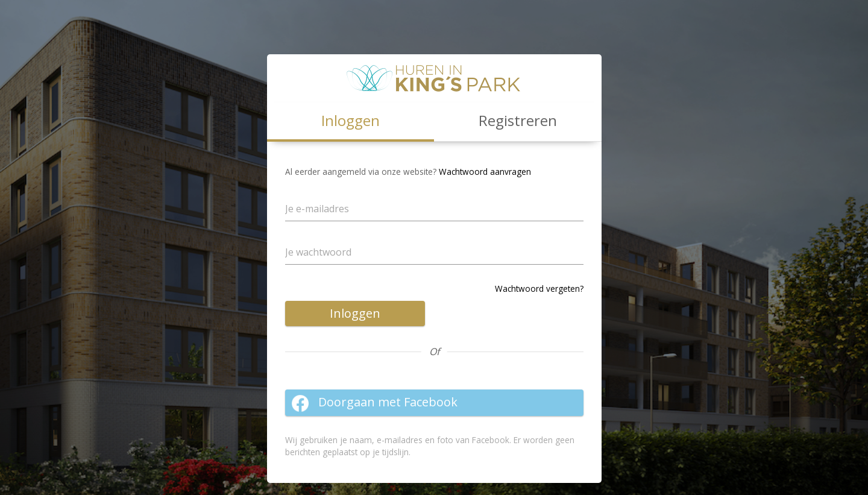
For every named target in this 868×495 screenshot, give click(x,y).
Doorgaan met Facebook (374, 403)
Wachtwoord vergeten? (539, 288)
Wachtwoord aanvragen (485, 172)
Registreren (518, 120)
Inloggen (355, 313)
